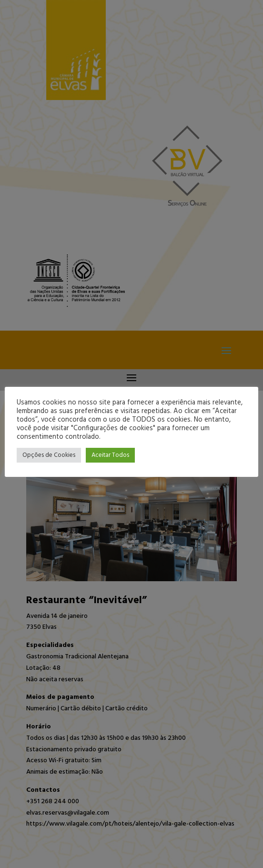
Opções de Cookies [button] (49, 455)
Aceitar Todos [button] (110, 455)
